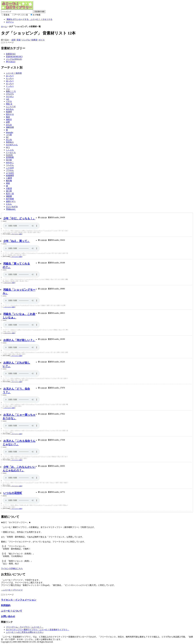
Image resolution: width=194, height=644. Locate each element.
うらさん (10, 165)
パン (8, 89)
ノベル (55, 231)
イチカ (9, 101)
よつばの (10, 173)
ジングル (26, 40)
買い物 (30, 232)
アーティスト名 (21, 15)
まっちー (10, 84)
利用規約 (6, 605)
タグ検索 (36, 15)
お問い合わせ (8, 616)
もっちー (10, 78)
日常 (60, 505)
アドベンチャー (38, 231)
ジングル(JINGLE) (14, 59)
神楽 (8, 183)
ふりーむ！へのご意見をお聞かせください (25, 632)
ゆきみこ (10, 162)
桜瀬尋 (9, 112)
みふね (9, 140)
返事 (35, 232)
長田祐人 (10, 142)
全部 (13, 40)
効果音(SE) (11, 54)
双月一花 (10, 194)
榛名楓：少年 (22, 232)
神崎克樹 (10, 127)
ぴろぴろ (10, 94)
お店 (23, 352)
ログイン (10, 22)
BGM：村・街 (24, 505)
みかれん (10, 109)
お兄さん (17, 404)
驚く (27, 281)
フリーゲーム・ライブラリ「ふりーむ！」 (25, 627)
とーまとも (11, 152)
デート (36, 279)
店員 (62, 352)
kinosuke (10, 132)
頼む (39, 232)
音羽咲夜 (10, 157)
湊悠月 (9, 119)
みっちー (10, 76)
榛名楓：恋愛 (14, 281)
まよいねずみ (12, 207)
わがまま (30, 231)
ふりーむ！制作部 (14, 73)
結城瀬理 (10, 175)
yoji (7, 99)
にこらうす (11, 107)
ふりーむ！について (12, 611)
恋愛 (62, 279)
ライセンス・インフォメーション (19, 600)
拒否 (16, 232)
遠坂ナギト (11, 201)
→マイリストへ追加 (16, 234)
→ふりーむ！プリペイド (12, 590)
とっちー (10, 86)
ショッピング (48, 231)
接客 (67, 352)
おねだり (17, 231)
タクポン (10, 97)
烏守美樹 (10, 199)
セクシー (48, 378)
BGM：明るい (15, 505)
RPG (12, 231)
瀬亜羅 (9, 196)
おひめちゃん (12, 145)
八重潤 (9, 178)
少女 (66, 231)
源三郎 (9, 191)
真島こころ (11, 91)
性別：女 (10, 232)
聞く (14, 354)
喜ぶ (52, 279)
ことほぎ (10, 168)
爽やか (5, 507)
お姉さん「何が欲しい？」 (19, 340)
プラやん (10, 170)
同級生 (47, 279)
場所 (48, 305)
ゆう (8, 147)
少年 (5, 232)
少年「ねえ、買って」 (17, 241)
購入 (7, 432)
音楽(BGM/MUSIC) (14, 57)
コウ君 (9, 135)
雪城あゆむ (11, 209)
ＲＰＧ (63, 305)
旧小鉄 (9, 160)
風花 (8, 117)
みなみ (9, 125)
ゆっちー (10, 81)
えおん (9, 204)
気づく (52, 483)
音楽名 (7, 15)
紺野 (8, 122)
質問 (24, 354)
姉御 (58, 352)
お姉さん (17, 352)
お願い (24, 231)
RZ (7, 137)
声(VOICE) (11, 62)
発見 (61, 483)
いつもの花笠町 (13, 493)
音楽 (19, 40)
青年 (20, 406)
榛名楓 (9, 181)
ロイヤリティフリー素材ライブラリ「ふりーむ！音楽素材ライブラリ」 (38, 630)
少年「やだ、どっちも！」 (19, 218)
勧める (54, 456)
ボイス (42, 40)
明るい (65, 505)
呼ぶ (59, 456)
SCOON (9, 155)
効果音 (34, 40)
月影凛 (9, 188)
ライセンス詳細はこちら (12, 568)
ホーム (4, 26)
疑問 (5, 354)
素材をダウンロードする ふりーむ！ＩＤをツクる (30, 19)
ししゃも (10, 150)
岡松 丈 (9, 104)
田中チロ (10, 114)
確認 (10, 354)
